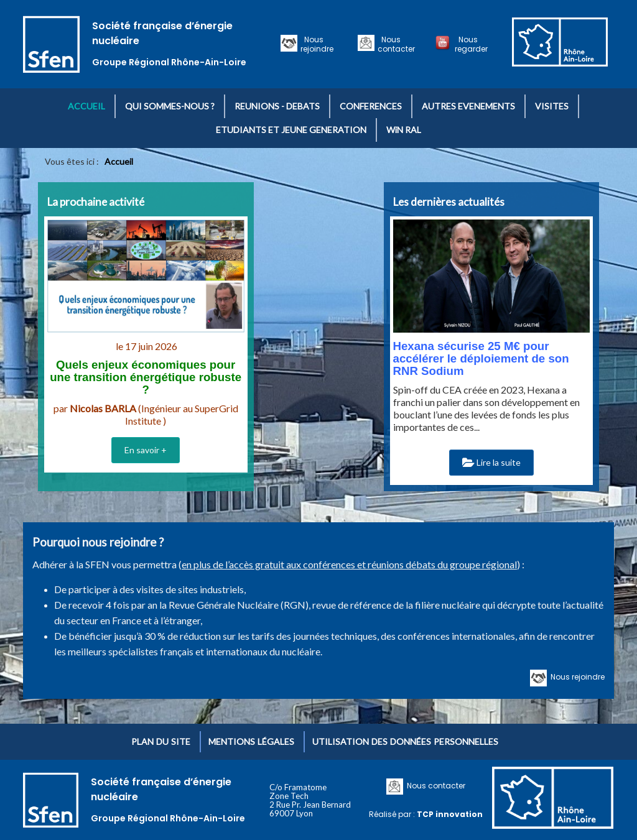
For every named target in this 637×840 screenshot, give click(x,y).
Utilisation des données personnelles (405, 741)
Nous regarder (471, 44)
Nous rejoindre (317, 44)
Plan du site (161, 741)
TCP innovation (450, 814)
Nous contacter (396, 44)
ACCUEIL (86, 106)
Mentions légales (251, 741)
